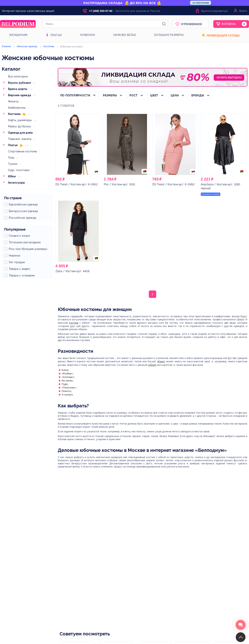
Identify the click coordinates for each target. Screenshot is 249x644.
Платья (56, 35)
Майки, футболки (19, 126)
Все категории (18, 76)
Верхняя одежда (20, 95)
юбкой (152, 365)
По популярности (75, 95)
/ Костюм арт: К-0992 (173, 184)
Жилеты (13, 101)
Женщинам (18, 35)
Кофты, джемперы (20, 120)
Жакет (161, 361)
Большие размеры (169, 35)
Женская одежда (27, 46)
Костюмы (14, 114)
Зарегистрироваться (214, 11)
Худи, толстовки (19, 170)
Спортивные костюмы (23, 151)
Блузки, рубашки (20, 83)
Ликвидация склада (223, 36)
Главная (6, 46)
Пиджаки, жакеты (20, 139)
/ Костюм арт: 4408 (73, 271)
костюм (74, 323)
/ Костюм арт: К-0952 (77, 184)
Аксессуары (17, 183)
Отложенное (192, 24)
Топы (11, 158)
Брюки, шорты (18, 89)
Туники (13, 164)
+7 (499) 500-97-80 (101, 11)
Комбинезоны (17, 108)
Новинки (87, 35)
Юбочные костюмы (71, 47)
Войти (243, 11)
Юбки (12, 176)
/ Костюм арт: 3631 (120, 184)
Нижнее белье (125, 35)
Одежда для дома (20, 133)
